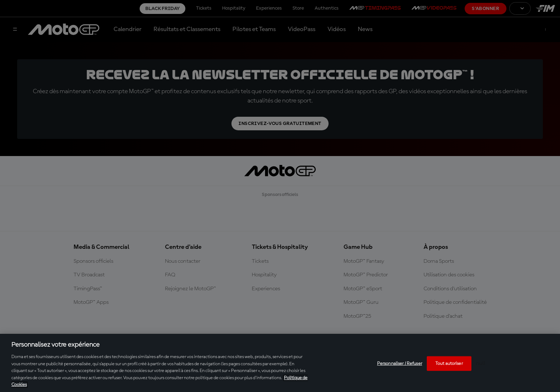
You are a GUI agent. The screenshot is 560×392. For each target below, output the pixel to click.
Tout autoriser (449, 363)
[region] (280, 363)
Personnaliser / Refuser (400, 363)
